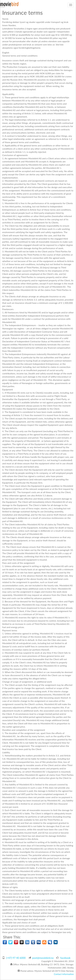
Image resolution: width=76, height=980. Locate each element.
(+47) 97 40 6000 (16, 958)
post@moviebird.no (43, 958)
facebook (65, 958)
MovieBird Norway (9, 5)
